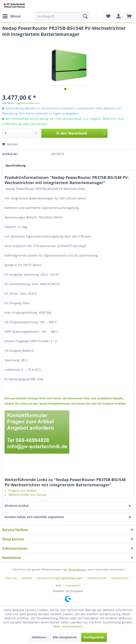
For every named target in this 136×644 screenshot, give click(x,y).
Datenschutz (119, 578)
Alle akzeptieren (65, 637)
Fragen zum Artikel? (21, 491)
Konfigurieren (94, 637)
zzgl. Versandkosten (28, 103)
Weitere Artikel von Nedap (25, 495)
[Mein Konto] (119, 16)
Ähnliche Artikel (17, 506)
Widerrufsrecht (97, 578)
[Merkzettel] (108, 16)
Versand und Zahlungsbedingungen (60, 578)
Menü (12, 16)
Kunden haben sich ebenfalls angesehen (34, 517)
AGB (58, 585)
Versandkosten (77, 569)
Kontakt (27, 578)
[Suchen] (85, 16)
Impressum (73, 585)
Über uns (11, 578)
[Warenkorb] (129, 16)
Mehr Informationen (68, 626)
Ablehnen (39, 637)
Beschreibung (16, 165)
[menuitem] (11, 16)
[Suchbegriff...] (63, 16)
